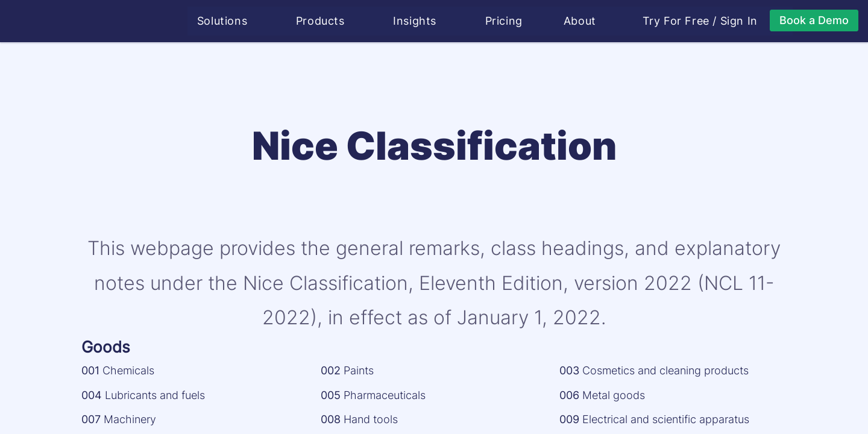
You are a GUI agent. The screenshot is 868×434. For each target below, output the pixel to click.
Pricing (505, 21)
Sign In (740, 21)
